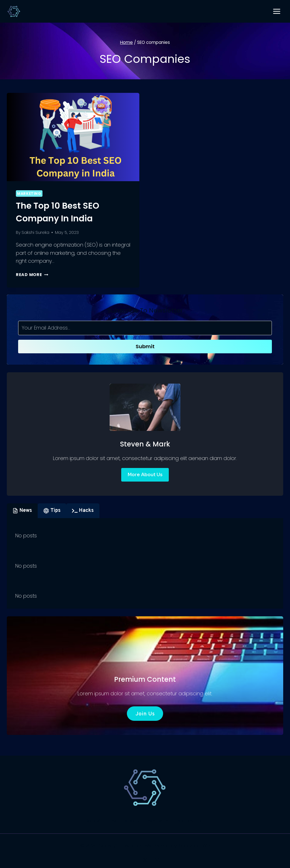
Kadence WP (194, 845)
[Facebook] (133, 860)
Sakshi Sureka (35, 232)
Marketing (29, 194)
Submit (145, 346)
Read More (32, 275)
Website (158, 821)
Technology (124, 821)
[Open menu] (277, 11)
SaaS (93, 821)
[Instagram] (157, 860)
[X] (145, 860)
